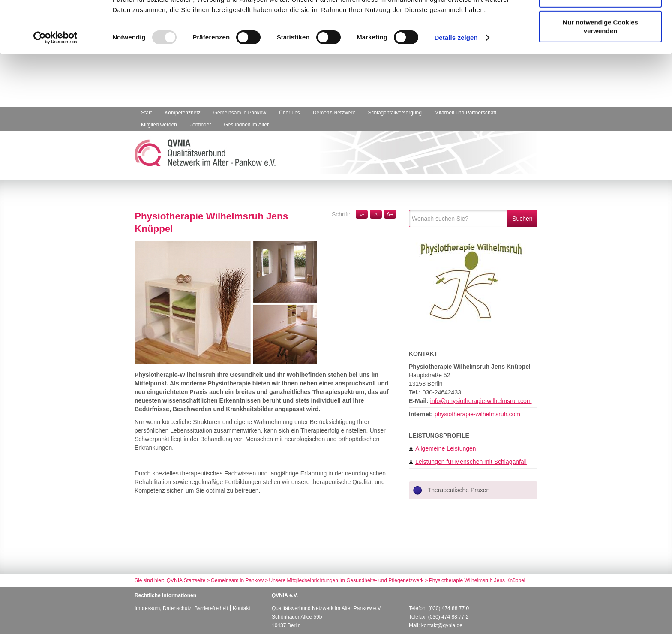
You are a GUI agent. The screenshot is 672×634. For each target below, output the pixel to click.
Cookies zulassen (600, 22)
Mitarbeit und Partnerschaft (465, 113)
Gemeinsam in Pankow (240, 113)
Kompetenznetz (182, 113)
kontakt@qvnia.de (442, 625)
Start (146, 113)
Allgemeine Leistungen (442, 448)
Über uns (289, 113)
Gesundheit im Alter (246, 125)
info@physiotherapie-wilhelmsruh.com (481, 401)
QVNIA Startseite (186, 580)
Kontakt (241, 608)
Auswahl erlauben (600, 48)
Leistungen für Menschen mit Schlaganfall (468, 462)
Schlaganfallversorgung (395, 113)
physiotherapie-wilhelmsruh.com (477, 414)
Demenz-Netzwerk (334, 113)
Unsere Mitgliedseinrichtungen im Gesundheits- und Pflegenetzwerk (347, 580)
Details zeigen (456, 90)
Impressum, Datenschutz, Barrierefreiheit (181, 608)
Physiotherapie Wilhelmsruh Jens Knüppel (477, 580)
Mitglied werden (159, 125)
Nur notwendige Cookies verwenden (600, 79)
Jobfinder (200, 125)
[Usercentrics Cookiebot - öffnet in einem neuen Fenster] (55, 90)
